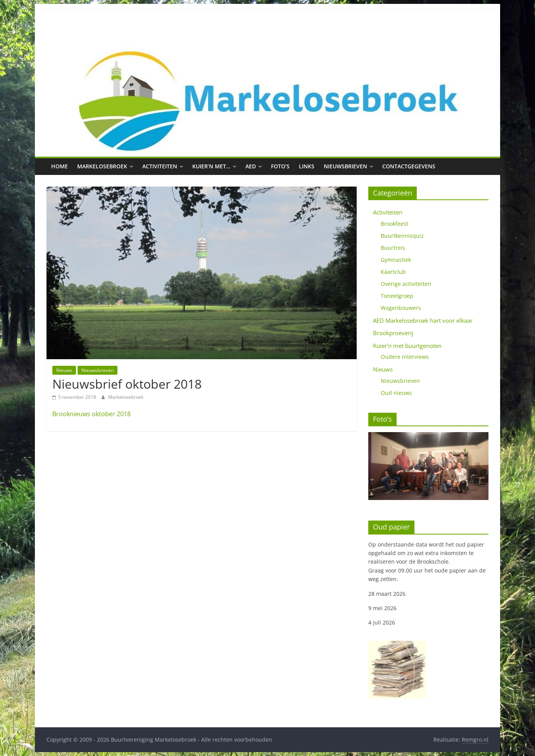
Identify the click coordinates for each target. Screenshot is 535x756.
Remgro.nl (475, 740)
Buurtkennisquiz (402, 236)
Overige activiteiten (406, 284)
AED (251, 166)
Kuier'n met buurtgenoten (407, 346)
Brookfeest (394, 224)
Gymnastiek (396, 260)
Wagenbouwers (401, 308)
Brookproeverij (393, 333)
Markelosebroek (102, 166)
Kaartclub (393, 272)
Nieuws (64, 370)
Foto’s (280, 166)
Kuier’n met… (211, 166)
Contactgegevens (409, 166)
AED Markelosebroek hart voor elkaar (423, 320)
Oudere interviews (405, 357)
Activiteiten (160, 166)
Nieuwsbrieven (345, 166)
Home (60, 166)
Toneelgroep (397, 296)
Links (307, 166)
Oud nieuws (396, 393)
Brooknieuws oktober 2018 (91, 414)
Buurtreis (393, 248)
